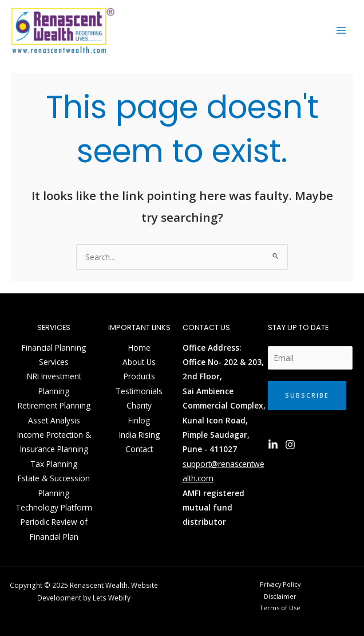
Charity (139, 405)
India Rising (139, 435)
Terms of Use (280, 608)
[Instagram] (290, 445)
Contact (139, 449)
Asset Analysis (54, 420)
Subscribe (307, 395)
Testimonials (139, 391)
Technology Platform (54, 507)
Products (139, 376)
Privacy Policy (280, 584)
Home (139, 348)
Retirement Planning (54, 405)
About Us (139, 362)
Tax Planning (54, 464)
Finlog (139, 420)
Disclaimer (280, 596)
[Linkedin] (273, 445)
